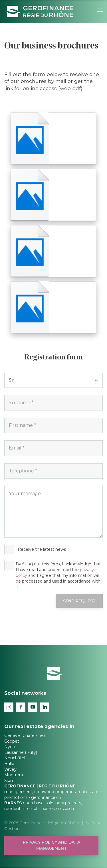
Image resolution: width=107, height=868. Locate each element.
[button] (100, 11)
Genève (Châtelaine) (25, 735)
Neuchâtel (15, 758)
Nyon (10, 747)
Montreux (14, 775)
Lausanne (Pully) (21, 752)
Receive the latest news (42, 549)
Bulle (9, 764)
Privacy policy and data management (52, 845)
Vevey (10, 769)
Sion (9, 781)
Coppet (12, 741)
